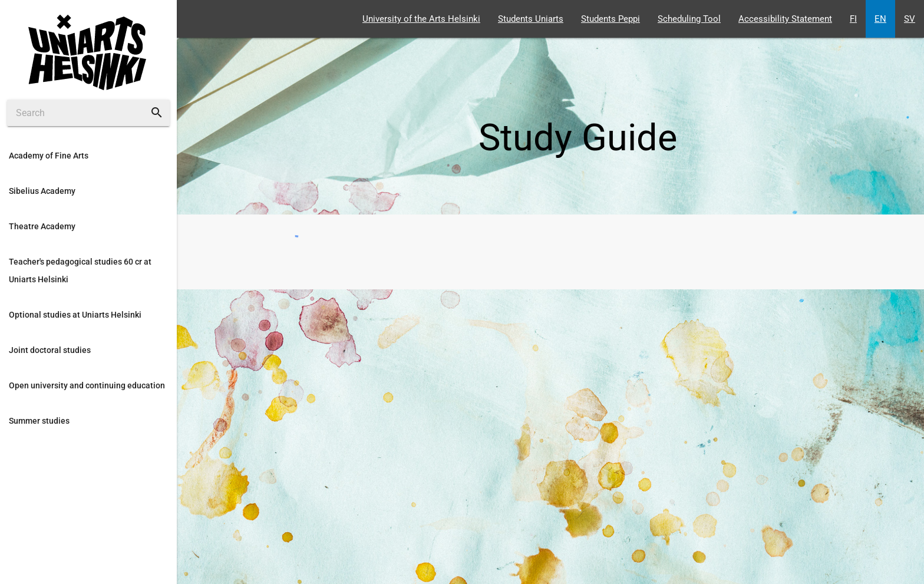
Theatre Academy (42, 226)
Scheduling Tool (689, 19)
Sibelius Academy (42, 191)
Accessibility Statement (785, 19)
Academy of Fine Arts (49, 156)
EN (880, 19)
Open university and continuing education (87, 385)
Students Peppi (610, 19)
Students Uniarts (531, 19)
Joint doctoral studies (50, 350)
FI (853, 19)
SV (910, 19)
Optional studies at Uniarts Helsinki (75, 315)
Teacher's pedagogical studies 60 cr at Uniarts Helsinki (80, 270)
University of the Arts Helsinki (421, 19)
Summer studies (39, 421)
